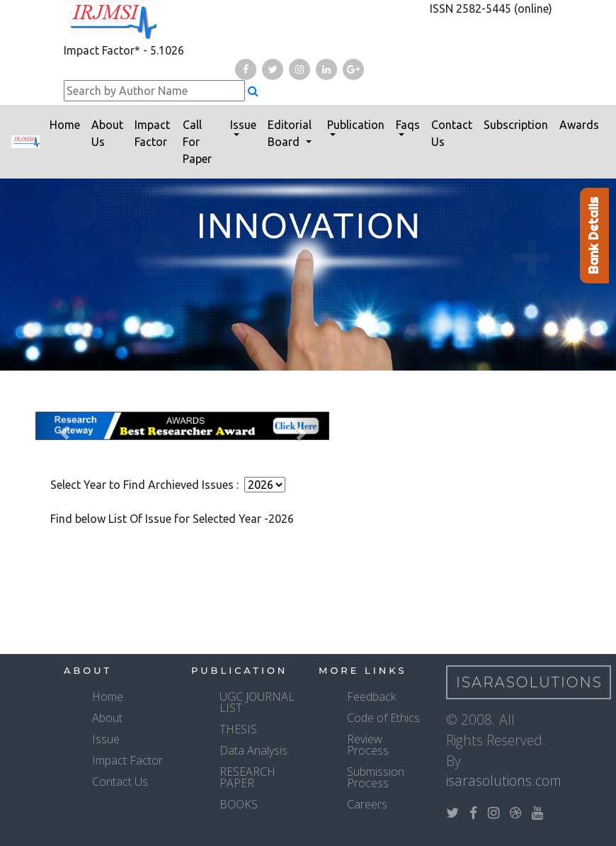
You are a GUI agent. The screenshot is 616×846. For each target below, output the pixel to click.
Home (65, 125)
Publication (356, 125)
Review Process (368, 745)
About (107, 718)
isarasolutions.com (504, 780)
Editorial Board (290, 133)
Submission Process (376, 777)
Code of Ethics (383, 718)
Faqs (408, 125)
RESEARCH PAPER (247, 777)
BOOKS (239, 804)
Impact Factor (152, 133)
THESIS (238, 729)
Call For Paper (197, 142)
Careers (367, 804)
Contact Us (452, 133)
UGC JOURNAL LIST (257, 702)
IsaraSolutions (529, 682)
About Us (107, 133)
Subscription (516, 125)
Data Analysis (253, 750)
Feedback (371, 696)
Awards (579, 125)
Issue (243, 125)
